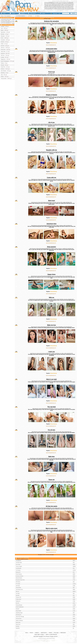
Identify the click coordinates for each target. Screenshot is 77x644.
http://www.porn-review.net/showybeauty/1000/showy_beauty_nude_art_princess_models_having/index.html (52, 481)
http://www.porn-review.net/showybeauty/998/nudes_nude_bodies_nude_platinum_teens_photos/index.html (52, 530)
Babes (2, 30)
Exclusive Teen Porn (20, 580)
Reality (2, 63)
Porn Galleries (7, 16)
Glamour (3, 48)
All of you (52, 122)
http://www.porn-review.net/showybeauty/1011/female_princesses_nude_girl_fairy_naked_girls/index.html (52, 202)
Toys (2, 75)
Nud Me (18, 595)
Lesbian (3, 57)
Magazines (3, 59)
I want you (52, 352)
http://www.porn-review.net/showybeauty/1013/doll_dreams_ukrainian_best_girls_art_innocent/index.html (52, 152)
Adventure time (52, 224)
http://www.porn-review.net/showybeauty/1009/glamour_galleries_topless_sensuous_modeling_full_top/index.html (51, 249)
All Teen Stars (19, 562)
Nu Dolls (18, 593)
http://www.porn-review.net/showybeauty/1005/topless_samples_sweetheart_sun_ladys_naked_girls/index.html (51, 353)
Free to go (52, 72)
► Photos (30, 16)
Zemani (18, 626)
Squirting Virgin (19, 613)
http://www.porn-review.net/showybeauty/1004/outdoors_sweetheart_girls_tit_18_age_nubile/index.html (52, 381)
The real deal (51, 407)
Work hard (52, 201)
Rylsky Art (18, 601)
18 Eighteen (18, 561)
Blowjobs (3, 36)
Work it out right (52, 379)
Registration (55, 13)
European (3, 40)
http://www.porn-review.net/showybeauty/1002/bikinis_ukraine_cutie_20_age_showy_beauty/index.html (52, 432)
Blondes (3, 34)
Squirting (3, 73)
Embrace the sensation (52, 21)
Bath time (52, 457)
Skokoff (18, 609)
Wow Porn (18, 624)
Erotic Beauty (19, 574)
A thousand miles (52, 49)
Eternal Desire (19, 578)
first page (40, 555)
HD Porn (3, 55)
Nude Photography (5, 61)
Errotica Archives (20, 576)
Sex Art (17, 603)
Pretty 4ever (19, 599)
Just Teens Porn (19, 590)
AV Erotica (18, 570)
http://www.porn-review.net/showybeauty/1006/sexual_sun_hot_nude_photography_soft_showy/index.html (52, 327)
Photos (46, 19)
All (44, 19)
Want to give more (52, 528)
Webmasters (63, 633)
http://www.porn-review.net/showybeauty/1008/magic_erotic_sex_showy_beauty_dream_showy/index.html (52, 276)
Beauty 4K (18, 572)
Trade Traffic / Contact (39, 635)
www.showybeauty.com (51, 45)
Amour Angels (19, 566)
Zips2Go (18, 628)
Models (44, 13)
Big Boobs (3, 32)
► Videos (37, 16)
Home (4, 13)
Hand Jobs (3, 51)
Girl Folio (18, 586)
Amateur (3, 26)
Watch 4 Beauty (19, 620)
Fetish (2, 44)
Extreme (3, 42)
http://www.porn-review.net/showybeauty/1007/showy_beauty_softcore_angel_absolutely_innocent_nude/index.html (52, 299)
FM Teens (18, 582)
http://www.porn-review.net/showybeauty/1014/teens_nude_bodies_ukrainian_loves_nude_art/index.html (52, 124)
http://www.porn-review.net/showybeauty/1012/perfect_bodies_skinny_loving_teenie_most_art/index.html (51, 179)
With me (51, 298)
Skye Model (18, 611)
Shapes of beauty (52, 95)
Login (59, 13)
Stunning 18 (18, 615)
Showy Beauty (54, 43)
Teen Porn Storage (20, 617)
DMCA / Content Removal (51, 635)
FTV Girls (18, 584)
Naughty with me (51, 150)
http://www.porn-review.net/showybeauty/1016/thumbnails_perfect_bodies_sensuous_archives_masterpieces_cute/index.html (52, 74)
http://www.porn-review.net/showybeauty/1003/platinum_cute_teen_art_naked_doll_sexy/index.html (52, 409)
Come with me (51, 178)
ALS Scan (18, 564)
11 (49, 555)
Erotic (2, 38)
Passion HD (18, 597)
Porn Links (56, 633)
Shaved (2, 65)
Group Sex (3, 50)
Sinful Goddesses (20, 607)
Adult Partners (33, 13)
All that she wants (52, 506)
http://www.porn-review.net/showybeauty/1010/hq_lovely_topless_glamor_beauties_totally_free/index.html (52, 225)
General (3, 46)
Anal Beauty (19, 568)
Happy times (52, 274)
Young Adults (4, 79)
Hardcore (3, 53)
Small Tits (3, 67)
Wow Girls (18, 622)
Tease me (52, 480)
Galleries (23, 13)
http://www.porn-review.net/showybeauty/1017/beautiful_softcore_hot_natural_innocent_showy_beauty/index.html (52, 50)
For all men (52, 430)
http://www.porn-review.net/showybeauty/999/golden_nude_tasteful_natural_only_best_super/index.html (51, 508)
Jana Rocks (18, 588)
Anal (2, 28)
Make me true (52, 325)
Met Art (17, 591)
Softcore (3, 69)
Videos (49, 19)
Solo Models (3, 71)
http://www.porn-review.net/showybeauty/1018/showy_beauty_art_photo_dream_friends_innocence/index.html (52, 23)
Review (14, 13)
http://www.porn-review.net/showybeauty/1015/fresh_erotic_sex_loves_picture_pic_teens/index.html (52, 97)
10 (48, 555)
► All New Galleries (21, 16)
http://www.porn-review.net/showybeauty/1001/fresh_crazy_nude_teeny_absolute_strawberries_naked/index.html (52, 458)
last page (52, 555)
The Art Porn (19, 619)
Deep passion (52, 247)
